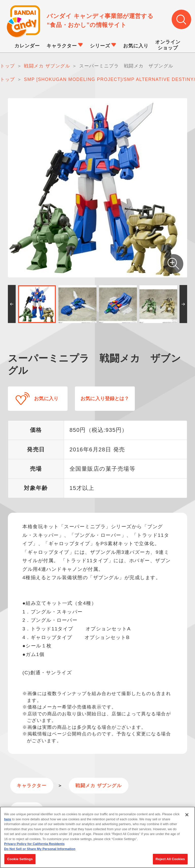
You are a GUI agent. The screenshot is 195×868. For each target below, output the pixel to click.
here (7, 820)
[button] (12, 304)
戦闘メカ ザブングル (95, 785)
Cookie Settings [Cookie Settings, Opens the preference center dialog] (20, 860)
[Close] (187, 816)
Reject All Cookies (170, 860)
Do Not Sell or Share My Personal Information (40, 850)
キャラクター (31, 785)
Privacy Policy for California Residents (34, 845)
